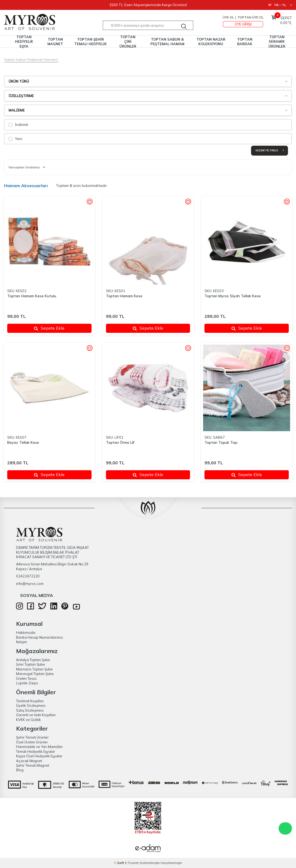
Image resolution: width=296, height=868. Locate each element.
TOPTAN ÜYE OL (250, 17)
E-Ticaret (132, 863)
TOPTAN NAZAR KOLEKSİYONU (211, 42)
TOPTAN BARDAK (245, 42)
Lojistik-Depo (27, 683)
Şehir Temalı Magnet (33, 765)
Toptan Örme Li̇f (120, 442)
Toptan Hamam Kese (124, 296)
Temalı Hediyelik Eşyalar (36, 751)
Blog (20, 770)
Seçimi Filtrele (270, 150)
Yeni (15, 139)
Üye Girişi (243, 24)
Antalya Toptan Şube (33, 660)
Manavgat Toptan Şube (35, 674)
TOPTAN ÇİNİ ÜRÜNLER (128, 42)
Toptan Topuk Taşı (221, 442)
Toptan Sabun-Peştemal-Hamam (30, 59)
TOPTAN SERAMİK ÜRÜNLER (277, 42)
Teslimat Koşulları (30, 701)
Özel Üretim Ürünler (32, 742)
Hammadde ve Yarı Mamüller (39, 747)
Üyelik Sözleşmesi (31, 705)
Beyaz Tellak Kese (23, 442)
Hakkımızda (26, 632)
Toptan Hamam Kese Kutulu (32, 296)
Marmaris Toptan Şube (34, 669)
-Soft (119, 863)
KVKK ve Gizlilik (29, 720)
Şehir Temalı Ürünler (32, 737)
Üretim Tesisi (26, 678)
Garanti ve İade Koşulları (36, 715)
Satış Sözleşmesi (30, 710)
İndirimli (18, 125)
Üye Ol (228, 17)
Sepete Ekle (49, 328)
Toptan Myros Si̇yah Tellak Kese (232, 296)
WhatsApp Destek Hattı (285, 828)
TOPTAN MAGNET (55, 42)
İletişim (22, 642)
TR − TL (280, 5)
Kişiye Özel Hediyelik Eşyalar (39, 756)
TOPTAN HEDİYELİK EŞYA (24, 42)
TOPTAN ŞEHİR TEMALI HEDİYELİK (90, 42)
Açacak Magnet (29, 761)
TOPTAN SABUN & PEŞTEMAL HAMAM (167, 42)
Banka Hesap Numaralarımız (39, 637)
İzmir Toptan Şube (31, 664)
